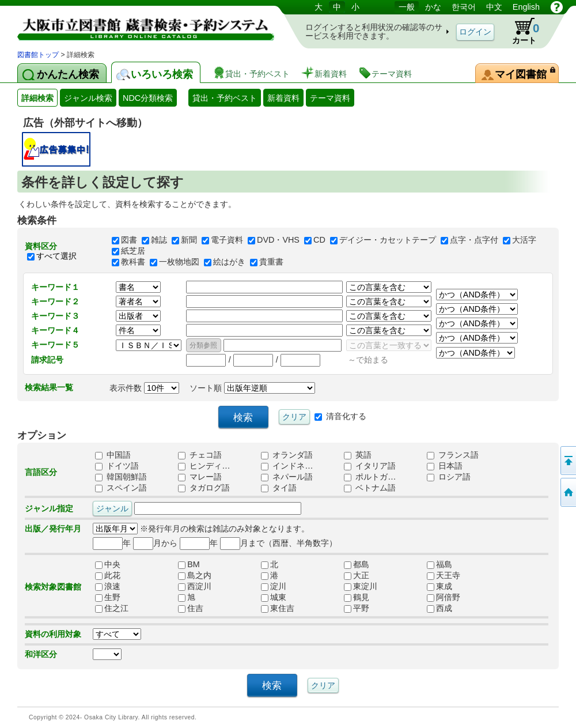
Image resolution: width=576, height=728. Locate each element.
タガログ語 (204, 488)
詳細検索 (37, 98)
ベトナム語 (370, 488)
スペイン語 (121, 488)
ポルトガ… (370, 477)
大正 (357, 576)
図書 (129, 240)
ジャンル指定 (49, 508)
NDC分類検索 (148, 98)
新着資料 (283, 98)
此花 (108, 576)
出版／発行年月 (53, 529)
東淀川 (361, 587)
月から (155, 543)
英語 (358, 455)
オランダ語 (287, 455)
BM (189, 565)
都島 (357, 565)
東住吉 (278, 609)
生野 (108, 598)
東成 (439, 587)
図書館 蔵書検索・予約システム (138, 24)
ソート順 (252, 388)
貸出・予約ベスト (225, 98)
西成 (439, 609)
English (526, 7)
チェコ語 (200, 455)
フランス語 (453, 455)
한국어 (464, 7)
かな (433, 7)
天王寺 (444, 576)
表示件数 (144, 388)
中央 (108, 565)
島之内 (195, 576)
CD (319, 240)
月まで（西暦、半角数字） (278, 543)
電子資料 (227, 240)
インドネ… (287, 466)
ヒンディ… (204, 466)
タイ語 (279, 488)
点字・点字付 (474, 240)
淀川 (274, 587)
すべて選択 (56, 256)
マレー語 (200, 477)
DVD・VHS (278, 240)
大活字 (524, 240)
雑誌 (159, 240)
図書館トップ (38, 55)
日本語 (445, 466)
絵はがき (229, 262)
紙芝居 (133, 251)
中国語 (113, 455)
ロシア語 (449, 477)
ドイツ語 (117, 466)
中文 (494, 7)
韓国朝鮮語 (121, 477)
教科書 (133, 262)
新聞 (189, 240)
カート (520, 31)
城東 (274, 598)
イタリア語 (370, 466)
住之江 (112, 609)
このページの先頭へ (567, 461)
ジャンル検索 (88, 98)
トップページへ (567, 492)
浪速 (108, 587)
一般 (407, 7)
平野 (357, 609)
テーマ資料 (330, 98)
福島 (439, 565)
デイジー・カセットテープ (388, 240)
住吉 (191, 609)
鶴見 (357, 598)
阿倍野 (444, 598)
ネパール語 (287, 477)
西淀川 (195, 587)
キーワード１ (55, 287)
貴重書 (271, 262)
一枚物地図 (179, 262)
